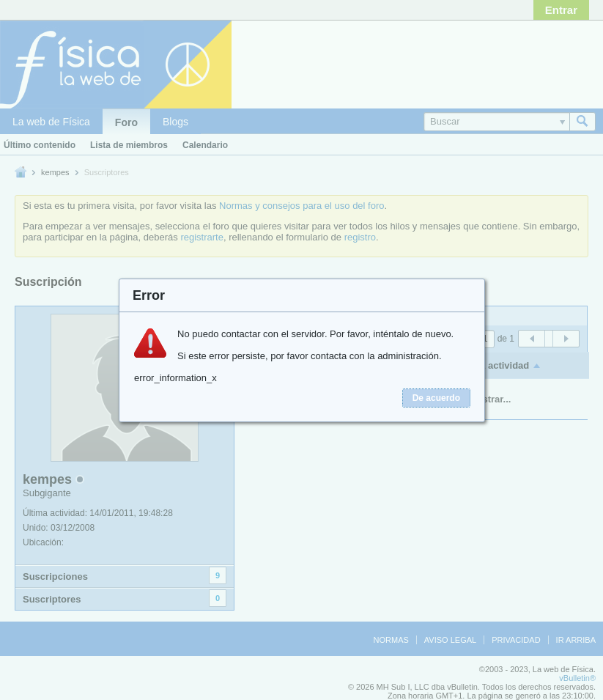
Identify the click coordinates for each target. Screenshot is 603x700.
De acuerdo (436, 398)
